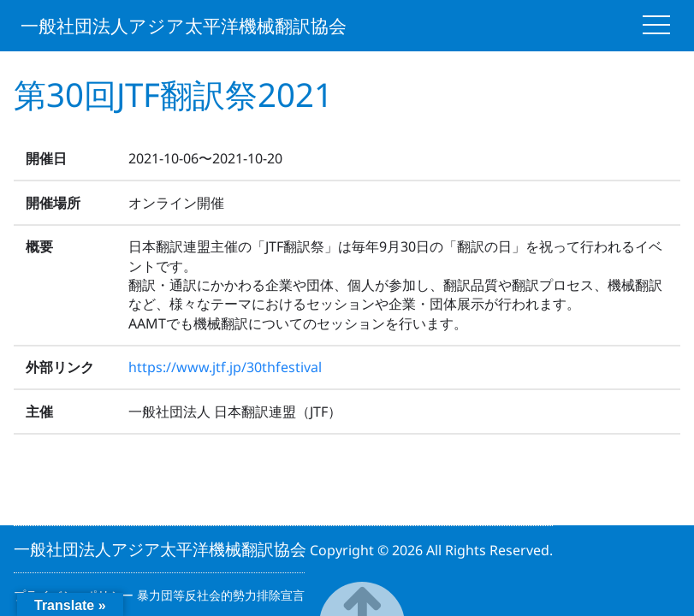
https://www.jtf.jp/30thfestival (225, 367)
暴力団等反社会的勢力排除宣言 (221, 595)
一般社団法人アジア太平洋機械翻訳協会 (184, 26)
